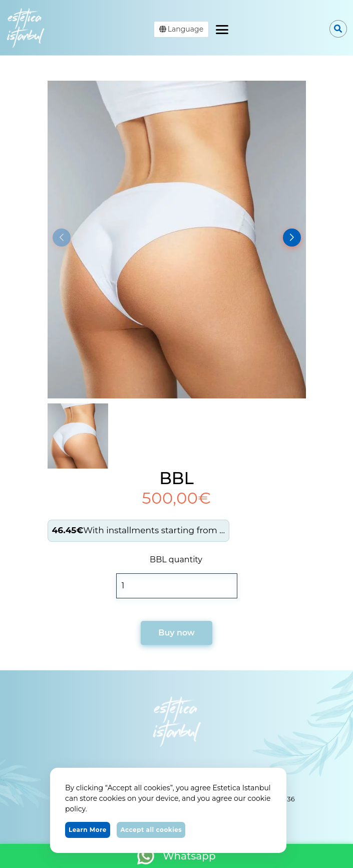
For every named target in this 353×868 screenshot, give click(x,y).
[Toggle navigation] (222, 28)
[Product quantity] (177, 586)
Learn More (88, 830)
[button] (292, 238)
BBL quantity (176, 560)
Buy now (176, 633)
